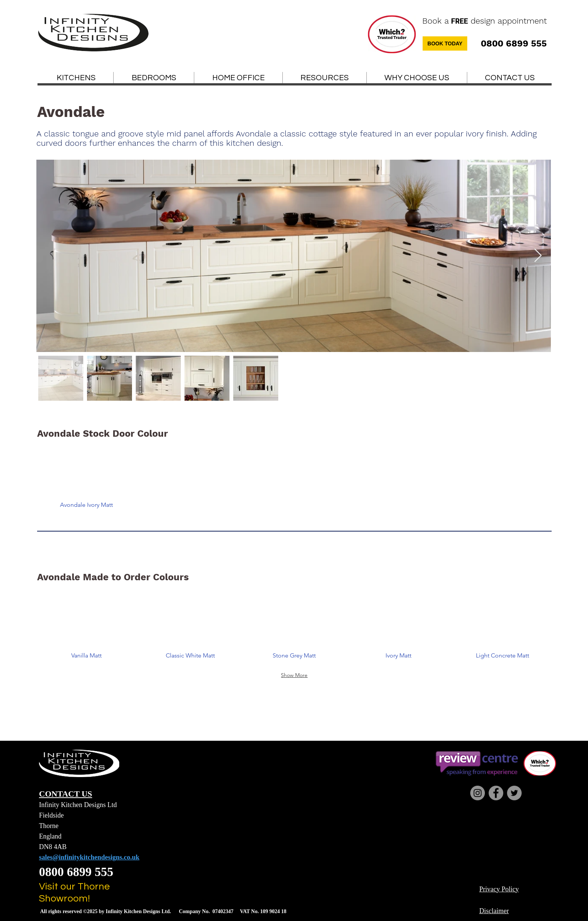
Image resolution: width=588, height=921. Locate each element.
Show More (294, 675)
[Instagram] (478, 793)
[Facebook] (496, 793)
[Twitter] (514, 793)
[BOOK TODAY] (445, 43)
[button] (325, 78)
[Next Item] (538, 256)
